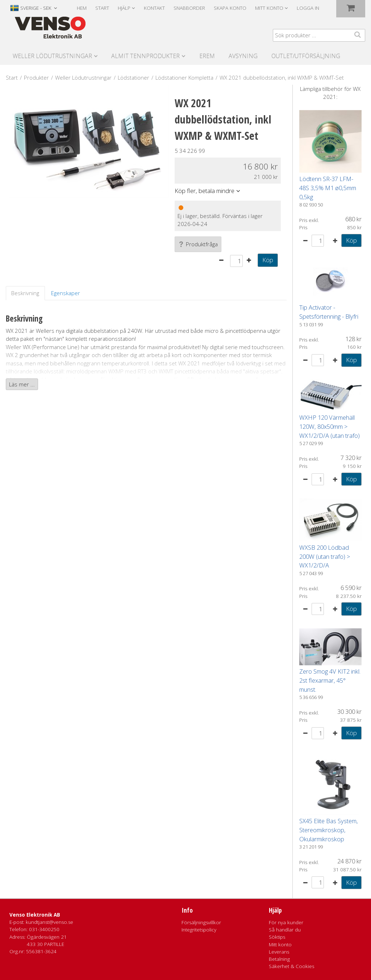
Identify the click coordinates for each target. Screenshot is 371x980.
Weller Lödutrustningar (52, 56)
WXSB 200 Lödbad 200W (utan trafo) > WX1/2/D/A (325, 556)
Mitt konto (280, 945)
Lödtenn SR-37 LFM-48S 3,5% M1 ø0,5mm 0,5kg (328, 188)
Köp (268, 260)
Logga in (308, 8)
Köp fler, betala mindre (205, 191)
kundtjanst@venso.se (49, 922)
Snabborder (189, 8)
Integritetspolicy (199, 930)
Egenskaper (66, 293)
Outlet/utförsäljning (306, 56)
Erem (207, 56)
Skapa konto (230, 8)
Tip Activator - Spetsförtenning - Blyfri (329, 312)
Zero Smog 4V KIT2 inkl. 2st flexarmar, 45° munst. (330, 680)
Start (102, 8)
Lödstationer (134, 78)
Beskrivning (25, 293)
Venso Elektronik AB (35, 915)
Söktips (277, 937)
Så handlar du (285, 930)
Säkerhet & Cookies (291, 966)
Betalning (279, 959)
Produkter (36, 78)
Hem (82, 8)
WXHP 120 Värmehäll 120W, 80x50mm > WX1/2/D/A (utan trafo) (330, 426)
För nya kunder (286, 922)
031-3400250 (44, 929)
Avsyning (243, 56)
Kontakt (154, 8)
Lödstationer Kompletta (184, 78)
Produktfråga (198, 244)
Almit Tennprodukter (145, 56)
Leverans (279, 952)
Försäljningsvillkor (201, 922)
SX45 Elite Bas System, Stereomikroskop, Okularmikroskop (329, 830)
